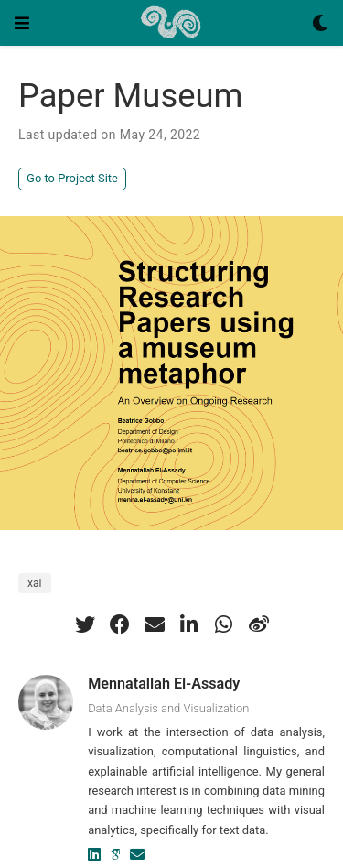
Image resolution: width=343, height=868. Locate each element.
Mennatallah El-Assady (164, 684)
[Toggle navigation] (22, 23)
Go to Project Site (72, 178)
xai (35, 583)
